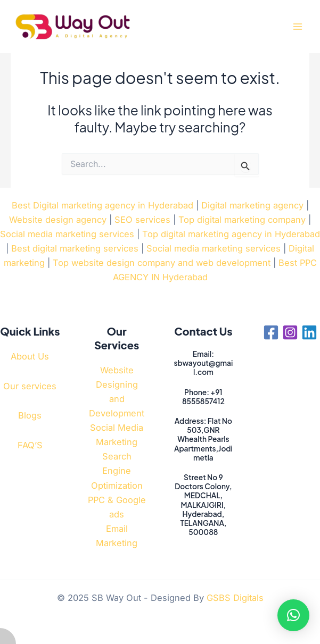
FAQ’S (30, 445)
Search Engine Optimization (117, 471)
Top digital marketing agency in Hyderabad (231, 234)
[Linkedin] (309, 332)
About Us (30, 356)
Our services (30, 386)
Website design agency (58, 220)
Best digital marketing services (75, 248)
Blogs (30, 415)
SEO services (142, 220)
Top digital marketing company (242, 220)
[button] (293, 615)
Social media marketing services (67, 234)
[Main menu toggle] (297, 27)
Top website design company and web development (162, 263)
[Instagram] (290, 332)
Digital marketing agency (252, 205)
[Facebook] (271, 332)
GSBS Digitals (235, 598)
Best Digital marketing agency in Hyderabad (102, 205)
